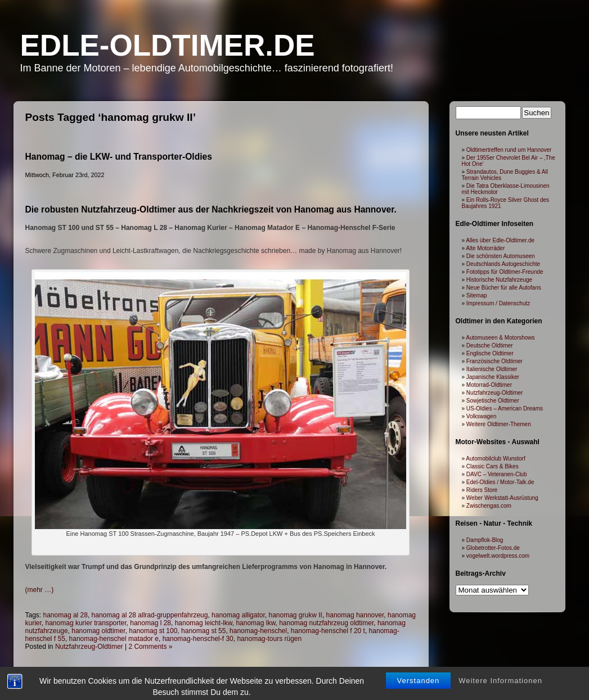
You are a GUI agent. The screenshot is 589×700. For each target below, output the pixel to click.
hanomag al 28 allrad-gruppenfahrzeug (150, 615)
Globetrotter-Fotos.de (493, 548)
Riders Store (482, 490)
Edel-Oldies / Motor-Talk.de (500, 482)
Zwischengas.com (489, 506)
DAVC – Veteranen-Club (497, 474)
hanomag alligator (238, 615)
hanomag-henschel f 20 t (328, 631)
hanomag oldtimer (98, 631)
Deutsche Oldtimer (490, 346)
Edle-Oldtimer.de (168, 45)
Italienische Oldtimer (492, 369)
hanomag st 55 (203, 631)
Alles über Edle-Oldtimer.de (500, 240)
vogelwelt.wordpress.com (498, 556)
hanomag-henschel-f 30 (198, 639)
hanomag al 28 (66, 615)
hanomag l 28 (150, 623)
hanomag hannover (355, 615)
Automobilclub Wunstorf (495, 459)
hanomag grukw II (295, 615)
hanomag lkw (255, 623)
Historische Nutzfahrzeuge (499, 280)
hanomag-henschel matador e (114, 639)
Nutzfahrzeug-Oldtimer (89, 647)
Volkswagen (481, 416)
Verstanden (419, 690)
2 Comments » (150, 647)
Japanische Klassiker (493, 377)
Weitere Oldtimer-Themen (499, 424)
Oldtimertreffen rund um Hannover (509, 150)
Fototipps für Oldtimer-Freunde (505, 272)
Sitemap (477, 295)
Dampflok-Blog (485, 540)
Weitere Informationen (500, 690)
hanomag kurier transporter (86, 623)
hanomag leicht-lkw (204, 623)
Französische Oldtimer (494, 361)
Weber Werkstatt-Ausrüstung (502, 498)
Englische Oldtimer (490, 353)
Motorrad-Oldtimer (489, 385)
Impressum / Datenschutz (498, 303)
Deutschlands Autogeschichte (503, 264)
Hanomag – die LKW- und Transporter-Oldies (119, 157)
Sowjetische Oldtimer (493, 401)
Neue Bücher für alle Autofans (504, 288)
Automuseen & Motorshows (500, 338)
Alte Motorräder (485, 248)
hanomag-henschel (258, 631)
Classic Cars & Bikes (493, 466)
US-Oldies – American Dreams (505, 408)
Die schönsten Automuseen (501, 256)
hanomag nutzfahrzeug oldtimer (326, 623)
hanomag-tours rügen (269, 639)
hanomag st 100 (153, 631)
